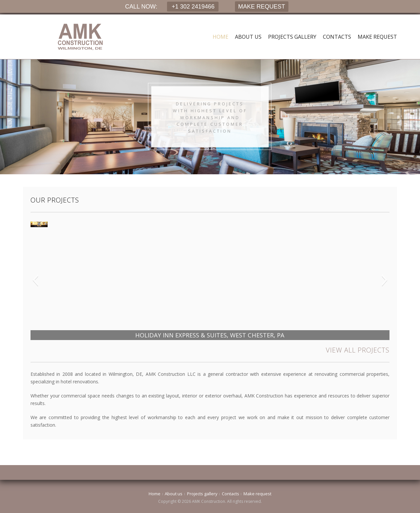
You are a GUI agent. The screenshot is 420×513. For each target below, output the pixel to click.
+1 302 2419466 (192, 7)
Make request (377, 37)
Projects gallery (292, 37)
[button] (35, 280)
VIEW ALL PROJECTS (358, 350)
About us (248, 37)
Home (220, 37)
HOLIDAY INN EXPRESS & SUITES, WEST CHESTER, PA (210, 335)
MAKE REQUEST (262, 7)
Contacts (337, 37)
